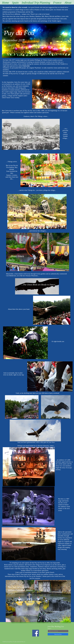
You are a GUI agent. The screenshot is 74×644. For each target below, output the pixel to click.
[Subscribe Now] (58, 634)
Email (49, 629)
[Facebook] (36, 633)
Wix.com (23, 642)
